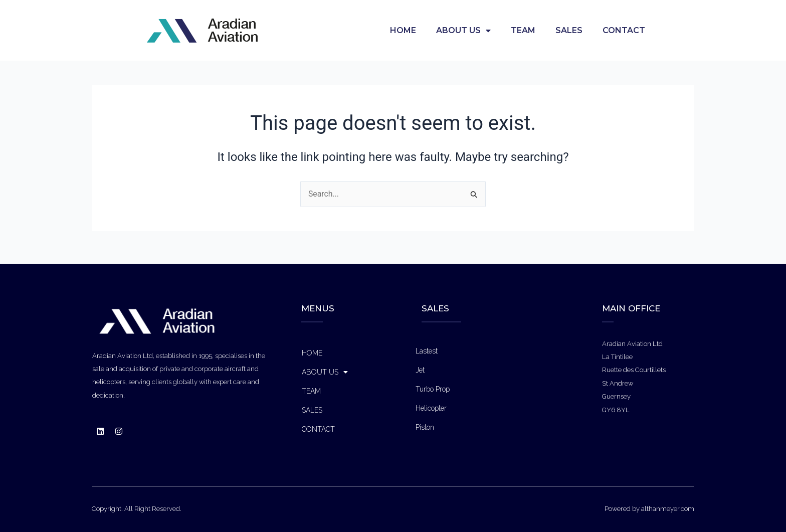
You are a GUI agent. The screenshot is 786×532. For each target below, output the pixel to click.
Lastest (427, 351)
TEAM (523, 30)
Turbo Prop (433, 389)
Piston (425, 427)
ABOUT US (463, 31)
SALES (569, 30)
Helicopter (431, 408)
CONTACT (624, 30)
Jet (420, 370)
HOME (403, 30)
